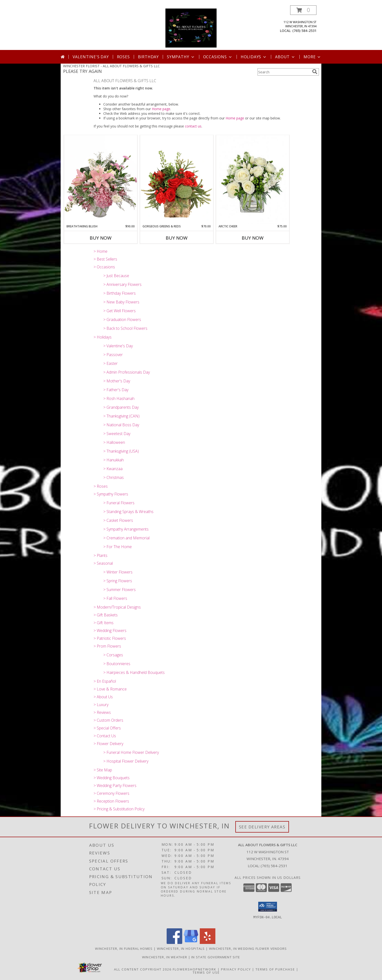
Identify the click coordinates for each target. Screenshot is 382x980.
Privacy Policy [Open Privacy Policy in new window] (236, 969)
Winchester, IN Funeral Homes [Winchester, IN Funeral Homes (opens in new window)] (124, 949)
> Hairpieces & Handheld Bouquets (134, 672)
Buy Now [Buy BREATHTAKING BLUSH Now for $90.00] (101, 238)
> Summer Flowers (119, 590)
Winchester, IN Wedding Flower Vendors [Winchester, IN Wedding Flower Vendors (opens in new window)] (248, 949)
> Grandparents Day (121, 407)
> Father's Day (116, 390)
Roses (123, 57)
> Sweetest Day (117, 434)
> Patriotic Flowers (110, 638)
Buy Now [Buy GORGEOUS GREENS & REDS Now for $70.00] (177, 238)
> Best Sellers (105, 259)
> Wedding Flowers (110, 631)
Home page (161, 109)
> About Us (103, 697)
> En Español (105, 681)
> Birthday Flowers (119, 293)
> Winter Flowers (118, 572)
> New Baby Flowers (121, 302)
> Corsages (113, 655)
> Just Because (116, 276)
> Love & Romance (110, 689)
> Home (100, 251)
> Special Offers (107, 728)
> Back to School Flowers (125, 328)
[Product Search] (284, 72)
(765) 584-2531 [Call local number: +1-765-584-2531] (304, 31)
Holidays (254, 57)
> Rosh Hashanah (119, 398)
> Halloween (114, 442)
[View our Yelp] (208, 943)
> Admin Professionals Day (127, 372)
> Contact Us (105, 736)
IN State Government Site (216, 957)
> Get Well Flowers (119, 311)
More (312, 57)
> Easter (110, 363)
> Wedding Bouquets (112, 778)
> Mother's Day (117, 381)
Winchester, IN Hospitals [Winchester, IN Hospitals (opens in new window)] (181, 949)
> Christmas (114, 477)
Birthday (148, 57)
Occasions (218, 57)
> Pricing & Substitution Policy (119, 809)
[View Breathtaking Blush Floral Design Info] (101, 180)
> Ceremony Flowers (111, 793)
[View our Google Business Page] (191, 943)
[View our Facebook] (174, 943)
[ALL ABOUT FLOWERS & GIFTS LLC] (191, 28)
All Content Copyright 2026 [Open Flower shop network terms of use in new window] (143, 969)
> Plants (100, 555)
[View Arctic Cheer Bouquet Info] (253, 180)
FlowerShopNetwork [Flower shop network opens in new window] (195, 969)
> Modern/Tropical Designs (117, 607)
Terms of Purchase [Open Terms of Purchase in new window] (275, 969)
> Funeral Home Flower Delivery (131, 752)
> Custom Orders (108, 720)
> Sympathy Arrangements (126, 529)
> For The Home (118, 547)
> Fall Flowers (115, 598)
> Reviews (102, 712)
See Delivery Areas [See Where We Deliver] (262, 827)
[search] (315, 72)
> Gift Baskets (106, 615)
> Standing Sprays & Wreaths (128, 512)
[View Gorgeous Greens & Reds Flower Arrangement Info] (177, 180)
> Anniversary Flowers (122, 284)
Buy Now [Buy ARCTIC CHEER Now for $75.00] (253, 238)
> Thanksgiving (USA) (121, 451)
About (285, 57)
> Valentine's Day (118, 346)
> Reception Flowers (111, 801)
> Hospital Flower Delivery (126, 761)
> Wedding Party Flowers (115, 786)
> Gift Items (104, 623)
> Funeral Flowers (119, 503)
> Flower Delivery (108, 744)
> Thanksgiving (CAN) (121, 416)
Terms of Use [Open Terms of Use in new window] (206, 972)
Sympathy (181, 57)
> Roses (101, 486)
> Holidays (103, 337)
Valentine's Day (91, 57)
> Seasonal (103, 563)
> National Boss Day (121, 425)
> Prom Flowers (107, 646)
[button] (303, 10)
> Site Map (103, 770)
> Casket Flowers (118, 520)
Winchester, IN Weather (165, 957)
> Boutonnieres (117, 664)
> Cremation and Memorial (126, 538)
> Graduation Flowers (122, 320)
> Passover (113, 355)
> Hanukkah (114, 460)
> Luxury (101, 705)
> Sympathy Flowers (111, 494)
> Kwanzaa (113, 469)
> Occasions (104, 267)
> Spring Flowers (118, 581)
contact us (193, 126)
